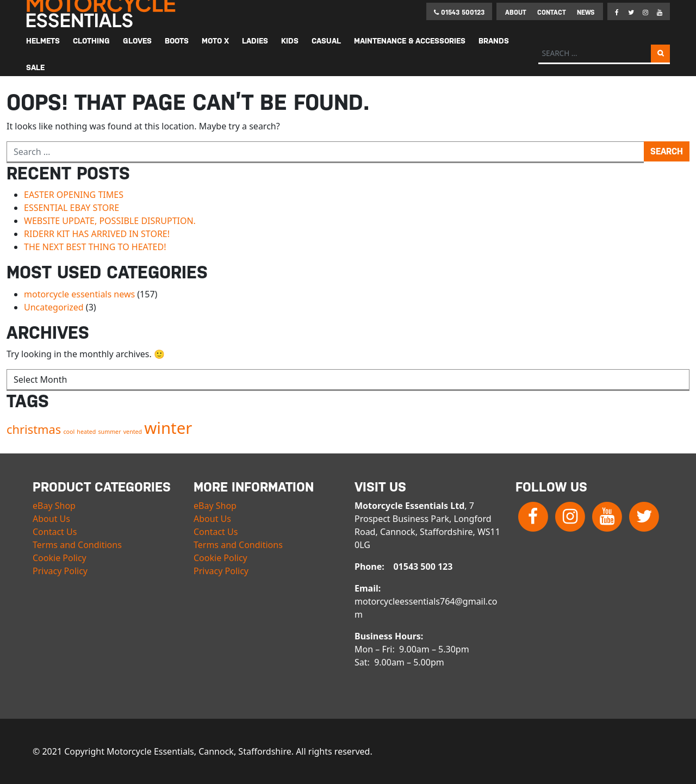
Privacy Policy (60, 571)
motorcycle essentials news (79, 294)
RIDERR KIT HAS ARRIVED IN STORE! (97, 234)
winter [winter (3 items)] (168, 428)
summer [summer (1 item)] (110, 432)
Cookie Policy (60, 558)
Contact (552, 13)
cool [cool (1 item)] (69, 432)
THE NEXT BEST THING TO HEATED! (95, 247)
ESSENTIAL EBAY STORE (72, 208)
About (516, 13)
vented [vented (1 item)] (133, 432)
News (586, 13)
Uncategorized (54, 307)
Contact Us (55, 532)
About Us (51, 519)
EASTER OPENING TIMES (74, 195)
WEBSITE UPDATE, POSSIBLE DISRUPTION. (110, 221)
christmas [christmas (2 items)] (34, 429)
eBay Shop (54, 506)
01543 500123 (459, 13)
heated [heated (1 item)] (86, 432)
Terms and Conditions (77, 545)
